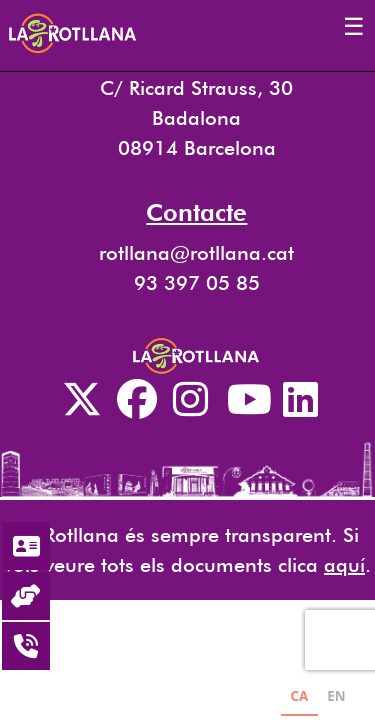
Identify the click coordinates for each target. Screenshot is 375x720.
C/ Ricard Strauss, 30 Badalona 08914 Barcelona (196, 118)
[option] (336, 698)
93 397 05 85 (197, 283)
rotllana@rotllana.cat (196, 253)
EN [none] (336, 696)
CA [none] (299, 696)
